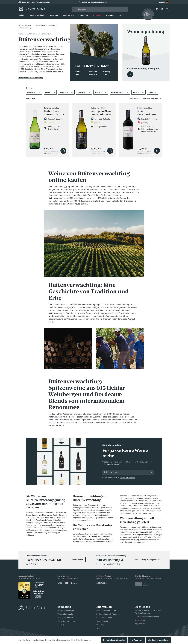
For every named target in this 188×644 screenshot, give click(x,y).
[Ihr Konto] (162, 9)
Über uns (100, 625)
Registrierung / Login (66, 621)
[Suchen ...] (102, 9)
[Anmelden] (151, 472)
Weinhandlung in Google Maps (147, 560)
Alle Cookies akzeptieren (158, 640)
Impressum (140, 624)
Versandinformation (66, 614)
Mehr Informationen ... (84, 640)
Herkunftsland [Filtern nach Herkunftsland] (120, 92)
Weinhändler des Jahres (106, 610)
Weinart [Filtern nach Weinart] (101, 92)
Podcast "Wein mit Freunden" (108, 614)
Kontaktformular (76, 560)
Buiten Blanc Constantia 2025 (54, 113)
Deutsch (164, 2)
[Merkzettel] (158, 9)
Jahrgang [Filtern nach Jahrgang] (66, 92)
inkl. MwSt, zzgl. (51, 152)
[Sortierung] (152, 98)
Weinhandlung (102, 621)
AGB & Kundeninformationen (147, 617)
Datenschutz (141, 620)
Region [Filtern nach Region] (138, 92)
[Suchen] (74, 9)
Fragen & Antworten (66, 610)
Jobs (98, 628)
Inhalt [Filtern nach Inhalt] (50, 92)
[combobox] (164, 2)
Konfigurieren (137, 640)
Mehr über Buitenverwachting (31, 78)
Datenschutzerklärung (127, 478)
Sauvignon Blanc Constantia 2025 (101, 113)
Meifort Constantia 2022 (147, 113)
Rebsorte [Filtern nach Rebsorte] (84, 92)
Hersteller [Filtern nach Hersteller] (34, 92)
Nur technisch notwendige (114, 640)
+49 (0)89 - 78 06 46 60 (43, 560)
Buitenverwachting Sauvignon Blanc (87, 505)
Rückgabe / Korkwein (66, 618)
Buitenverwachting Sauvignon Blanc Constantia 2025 (143, 69)
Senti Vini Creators (104, 618)
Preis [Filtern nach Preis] (153, 92)
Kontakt (61, 625)
